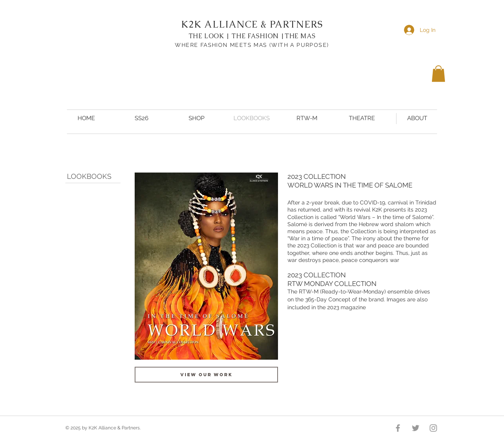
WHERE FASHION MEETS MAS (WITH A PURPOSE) (252, 45)
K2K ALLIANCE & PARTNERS (252, 24)
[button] (438, 74)
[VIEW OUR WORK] (206, 375)
